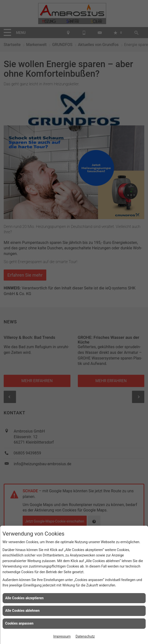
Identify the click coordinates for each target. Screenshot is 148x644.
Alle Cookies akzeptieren (24, 598)
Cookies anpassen (19, 623)
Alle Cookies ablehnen (22, 611)
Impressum (62, 636)
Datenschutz (85, 636)
